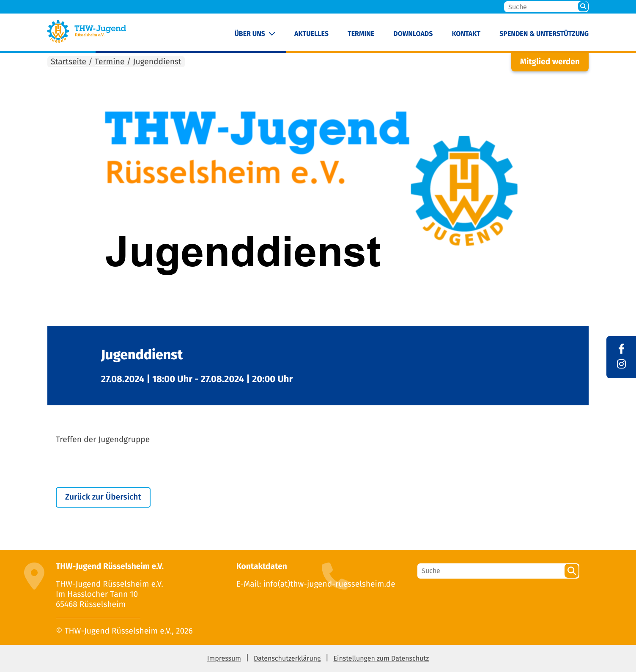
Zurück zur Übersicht (103, 497)
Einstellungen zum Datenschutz (381, 659)
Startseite (69, 62)
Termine (361, 34)
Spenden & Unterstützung (544, 34)
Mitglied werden (550, 62)
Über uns (250, 34)
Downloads (413, 34)
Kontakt (466, 34)
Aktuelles (311, 34)
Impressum (224, 659)
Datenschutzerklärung (287, 659)
